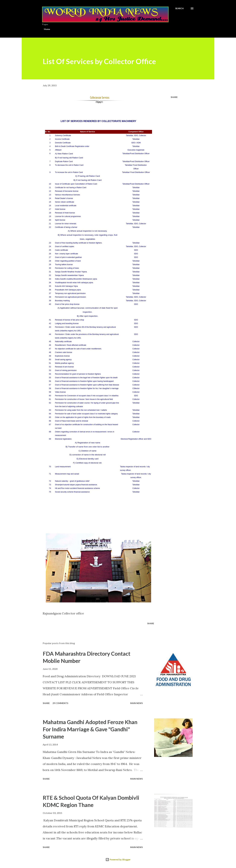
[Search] (179, 8)
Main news (136, 703)
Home (47, 29)
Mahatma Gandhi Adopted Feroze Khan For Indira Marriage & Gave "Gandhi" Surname (90, 729)
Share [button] (174, 97)
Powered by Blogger (118, 860)
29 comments (60, 703)
